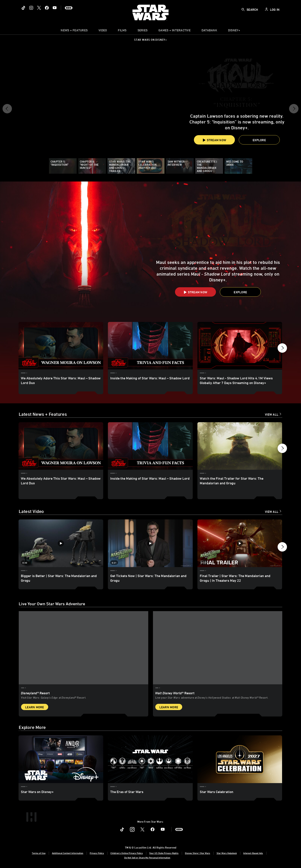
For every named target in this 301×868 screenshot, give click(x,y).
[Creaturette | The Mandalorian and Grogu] (209, 166)
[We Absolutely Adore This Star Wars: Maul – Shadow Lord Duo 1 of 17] (61, 346)
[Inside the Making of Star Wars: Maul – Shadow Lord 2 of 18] (150, 446)
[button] (7, 110)
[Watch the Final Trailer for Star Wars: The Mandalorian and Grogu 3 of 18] (240, 446)
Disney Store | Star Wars (198, 853)
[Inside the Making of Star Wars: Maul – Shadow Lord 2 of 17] (150, 346)
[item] (74, 31)
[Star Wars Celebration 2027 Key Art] (151, 166)
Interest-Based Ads (253, 853)
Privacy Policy (97, 853)
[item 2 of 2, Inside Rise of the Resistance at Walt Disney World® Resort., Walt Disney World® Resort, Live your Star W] (218, 662)
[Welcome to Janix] (238, 166)
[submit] (243, 10)
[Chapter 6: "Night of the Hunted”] (92, 166)
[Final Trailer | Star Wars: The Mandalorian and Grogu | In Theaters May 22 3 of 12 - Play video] (240, 544)
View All (272, 415)
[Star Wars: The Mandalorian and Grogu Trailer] (121, 166)
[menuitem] (103, 31)
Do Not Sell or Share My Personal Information (147, 857)
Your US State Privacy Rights (164, 853)
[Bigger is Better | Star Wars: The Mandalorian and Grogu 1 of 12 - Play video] (61, 544)
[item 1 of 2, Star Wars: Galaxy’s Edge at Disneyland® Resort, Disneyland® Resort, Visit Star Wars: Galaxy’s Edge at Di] (83, 662)
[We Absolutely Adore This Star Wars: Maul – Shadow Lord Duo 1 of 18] (61, 446)
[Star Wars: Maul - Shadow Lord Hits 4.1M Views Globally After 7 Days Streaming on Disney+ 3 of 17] (240, 346)
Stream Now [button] (214, 140)
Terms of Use (39, 853)
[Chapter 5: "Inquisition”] (63, 166)
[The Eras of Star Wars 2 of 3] (150, 759)
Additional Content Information (68, 853)
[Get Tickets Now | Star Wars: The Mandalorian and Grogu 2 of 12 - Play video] (150, 544)
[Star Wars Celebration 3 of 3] (240, 759)
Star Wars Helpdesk (227, 853)
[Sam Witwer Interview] (180, 166)
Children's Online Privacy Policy (127, 853)
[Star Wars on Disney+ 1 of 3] (61, 759)
